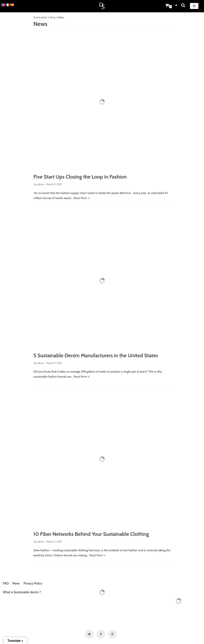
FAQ (6, 583)
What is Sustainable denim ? (22, 592)
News (16, 583)
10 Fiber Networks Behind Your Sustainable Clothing (91, 534)
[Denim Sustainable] (102, 6)
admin (40, 184)
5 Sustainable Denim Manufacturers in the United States (96, 355)
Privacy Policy (33, 583)
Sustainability (40, 17)
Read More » (82, 198)
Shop (53, 17)
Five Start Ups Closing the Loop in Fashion (80, 177)
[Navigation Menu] (194, 6)
